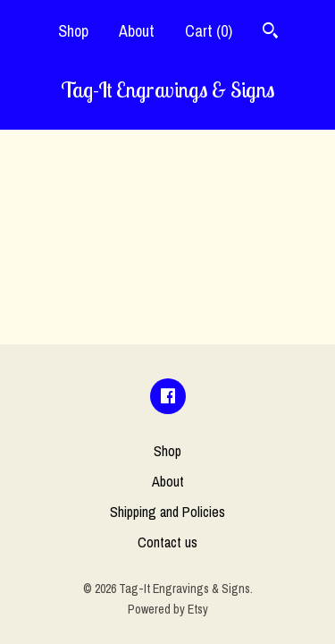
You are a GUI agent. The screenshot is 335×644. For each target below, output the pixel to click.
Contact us (167, 542)
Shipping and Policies (167, 512)
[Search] (270, 33)
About (137, 31)
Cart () (209, 31)
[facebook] (168, 396)
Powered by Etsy (168, 609)
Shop (73, 31)
